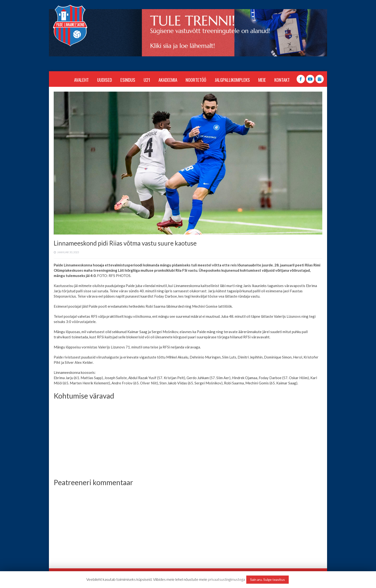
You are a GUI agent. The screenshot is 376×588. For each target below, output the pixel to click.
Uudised (105, 80)
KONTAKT (282, 80)
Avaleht (81, 80)
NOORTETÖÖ (196, 80)
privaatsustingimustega (226, 579)
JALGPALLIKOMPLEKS (232, 80)
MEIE (262, 80)
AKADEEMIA (168, 80)
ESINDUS (128, 80)
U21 (147, 80)
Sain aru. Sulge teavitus (267, 579)
